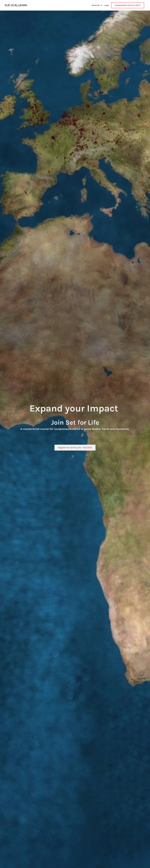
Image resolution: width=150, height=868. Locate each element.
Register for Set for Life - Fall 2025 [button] (75, 448)
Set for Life (97, 5)
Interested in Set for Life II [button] (128, 5)
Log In (107, 5)
